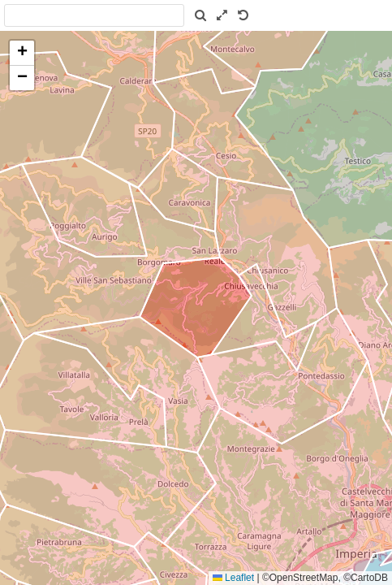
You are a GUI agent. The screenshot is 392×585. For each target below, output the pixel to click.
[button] (22, 53)
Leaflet (233, 578)
